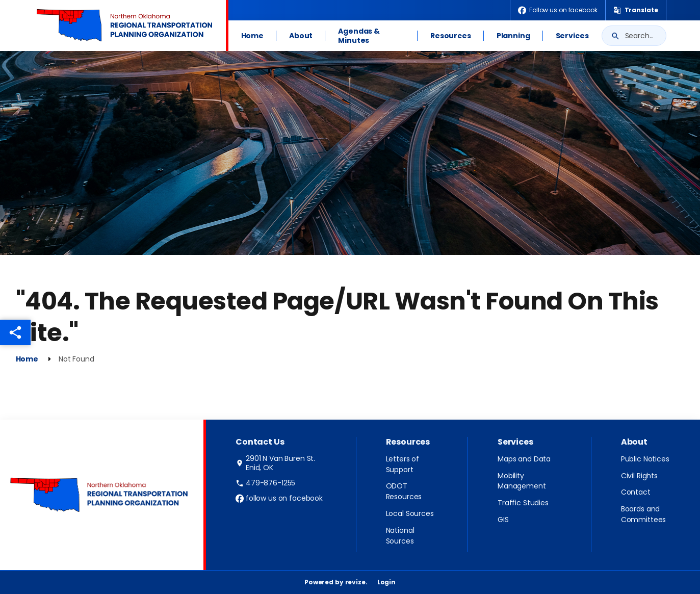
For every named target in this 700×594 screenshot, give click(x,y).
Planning (513, 36)
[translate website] (636, 10)
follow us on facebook (279, 498)
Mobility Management (522, 481)
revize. (356, 582)
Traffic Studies (523, 503)
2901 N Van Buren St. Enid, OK (275, 463)
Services (572, 36)
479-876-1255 (265, 483)
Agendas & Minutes (359, 36)
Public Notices (645, 459)
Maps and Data (524, 459)
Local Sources (410, 513)
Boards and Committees (644, 514)
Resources (451, 36)
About (301, 36)
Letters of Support (403, 464)
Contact (636, 492)
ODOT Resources (404, 491)
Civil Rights (639, 476)
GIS (503, 520)
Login (386, 582)
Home (252, 36)
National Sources (400, 536)
